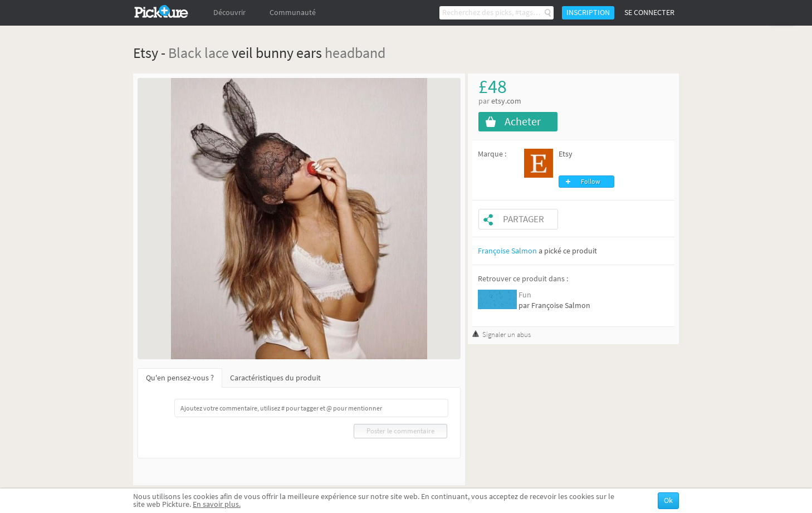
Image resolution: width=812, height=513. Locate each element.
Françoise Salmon (507, 251)
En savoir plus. (217, 504)
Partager (524, 219)
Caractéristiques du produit (275, 378)
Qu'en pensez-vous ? (180, 378)
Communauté (293, 13)
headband (355, 53)
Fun (525, 295)
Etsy (566, 154)
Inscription (588, 13)
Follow (591, 182)
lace (217, 53)
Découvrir (229, 13)
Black (185, 53)
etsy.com (506, 101)
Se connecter (649, 13)
